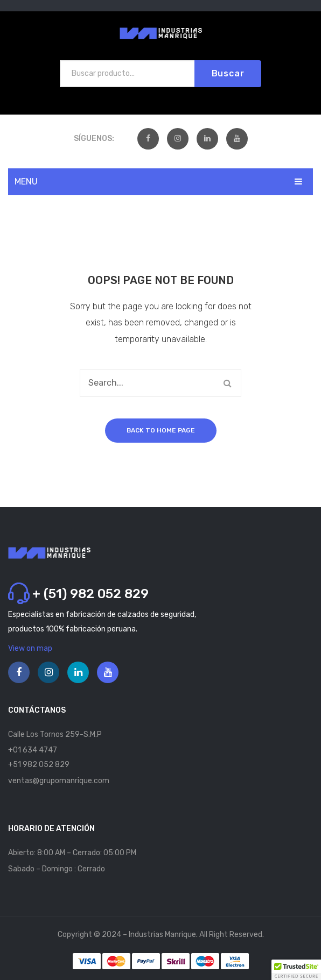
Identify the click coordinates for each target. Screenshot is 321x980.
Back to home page (161, 430)
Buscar (228, 73)
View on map (30, 648)
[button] (296, 970)
